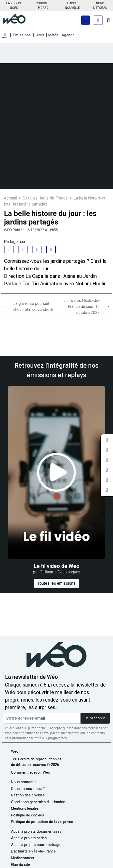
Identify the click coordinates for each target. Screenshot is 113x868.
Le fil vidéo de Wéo (57, 566)
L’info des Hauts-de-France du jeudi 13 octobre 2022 (82, 306)
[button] (5, 36)
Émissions (22, 35)
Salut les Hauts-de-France (45, 198)
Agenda (68, 35)
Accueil (10, 198)
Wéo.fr (16, 751)
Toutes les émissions (56, 583)
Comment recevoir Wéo (31, 772)
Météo (53, 35)
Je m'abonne (95, 718)
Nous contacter (24, 782)
